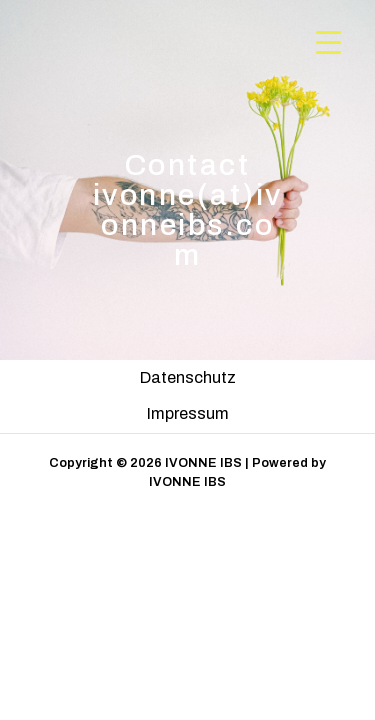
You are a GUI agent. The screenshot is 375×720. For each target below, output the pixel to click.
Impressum (188, 413)
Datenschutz (188, 377)
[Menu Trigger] (328, 42)
